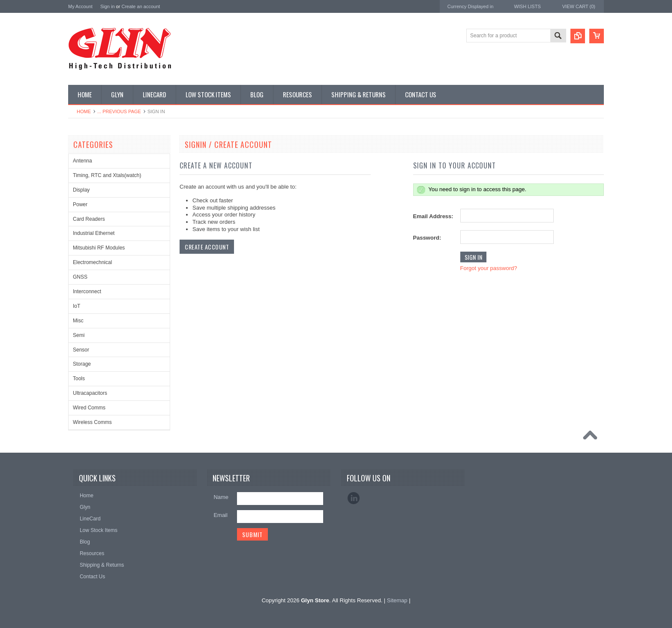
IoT (76, 306)
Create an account (141, 6)
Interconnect (87, 291)
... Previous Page (119, 111)
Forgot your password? (489, 268)
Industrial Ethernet (94, 233)
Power (80, 204)
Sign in (108, 6)
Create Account (207, 247)
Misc (78, 321)
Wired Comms (89, 408)
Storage (82, 364)
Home (84, 111)
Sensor (81, 350)
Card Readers (89, 219)
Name (221, 497)
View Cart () (579, 6)
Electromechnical (92, 262)
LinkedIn (354, 498)
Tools (79, 379)
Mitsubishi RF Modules (99, 248)
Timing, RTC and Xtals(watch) (107, 175)
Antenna (82, 161)
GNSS (80, 277)
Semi (79, 335)
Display (81, 190)
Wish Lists (527, 6)
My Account (80, 6)
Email (220, 515)
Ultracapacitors (90, 393)
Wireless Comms (92, 422)
